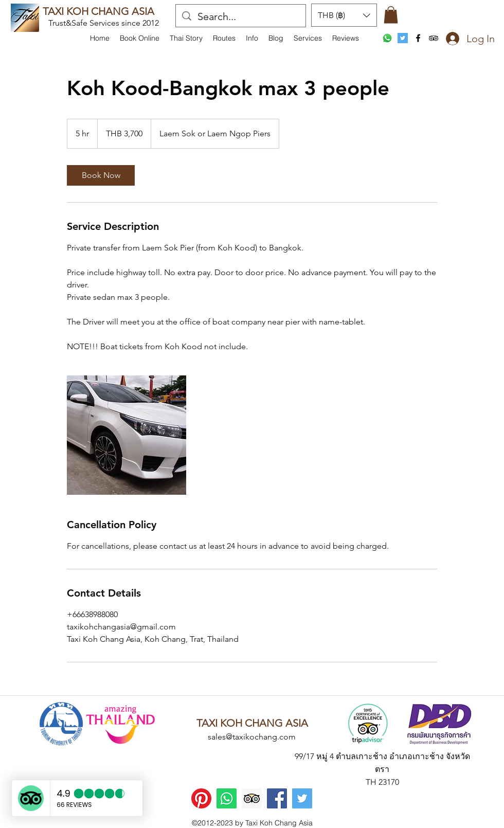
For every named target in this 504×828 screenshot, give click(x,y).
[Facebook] (277, 798)
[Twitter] (302, 798)
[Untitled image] (127, 435)
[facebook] (418, 38)
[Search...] (241, 16)
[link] (101, 175)
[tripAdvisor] (434, 38)
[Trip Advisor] (252, 798)
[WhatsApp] (387, 38)
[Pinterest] (201, 798)
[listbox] (344, 15)
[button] (252, 38)
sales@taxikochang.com (252, 737)
